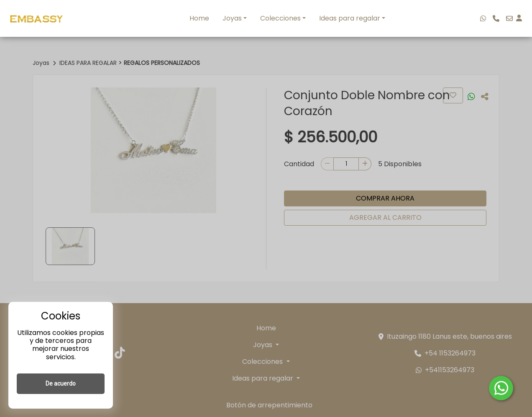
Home (199, 18)
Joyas (232, 18)
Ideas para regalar (350, 18)
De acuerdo (61, 384)
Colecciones (280, 18)
